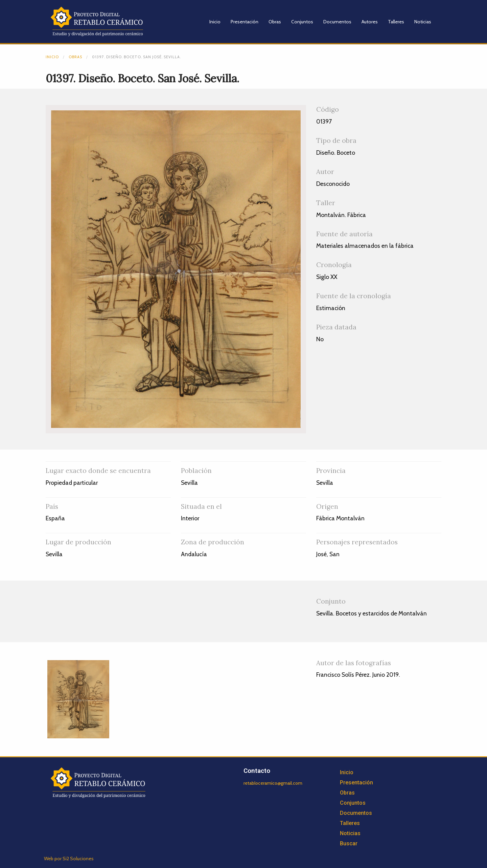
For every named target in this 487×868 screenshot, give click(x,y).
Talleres (396, 22)
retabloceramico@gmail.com (273, 783)
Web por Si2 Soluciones (69, 859)
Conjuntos (302, 22)
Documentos (337, 22)
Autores (370, 22)
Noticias (423, 22)
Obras (275, 22)
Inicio (215, 22)
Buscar (349, 843)
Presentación (245, 22)
